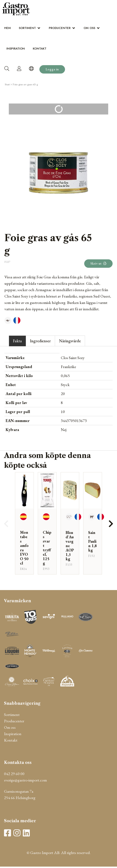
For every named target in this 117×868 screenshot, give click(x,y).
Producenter (60, 28)
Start (7, 85)
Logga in (52, 69)
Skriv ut (98, 263)
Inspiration (16, 49)
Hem (7, 28)
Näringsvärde (70, 341)
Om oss (89, 28)
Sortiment (27, 28)
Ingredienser (40, 341)
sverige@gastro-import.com (25, 780)
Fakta (17, 341)
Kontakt (40, 49)
